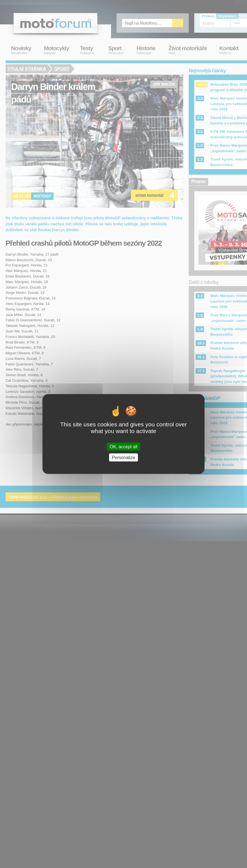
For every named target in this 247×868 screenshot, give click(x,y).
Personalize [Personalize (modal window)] (123, 458)
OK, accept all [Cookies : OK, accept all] (123, 447)
